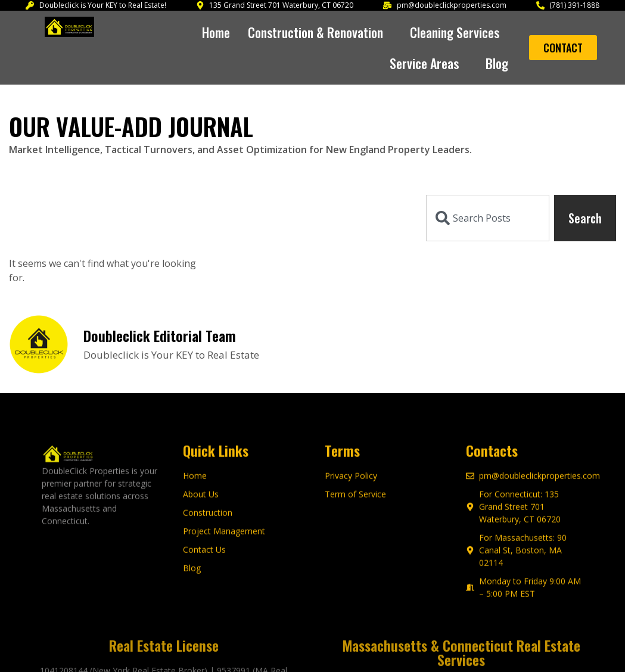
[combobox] (488, 218)
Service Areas (429, 63)
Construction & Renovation (320, 32)
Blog (497, 63)
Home (216, 32)
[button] (320, 32)
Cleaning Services (459, 32)
